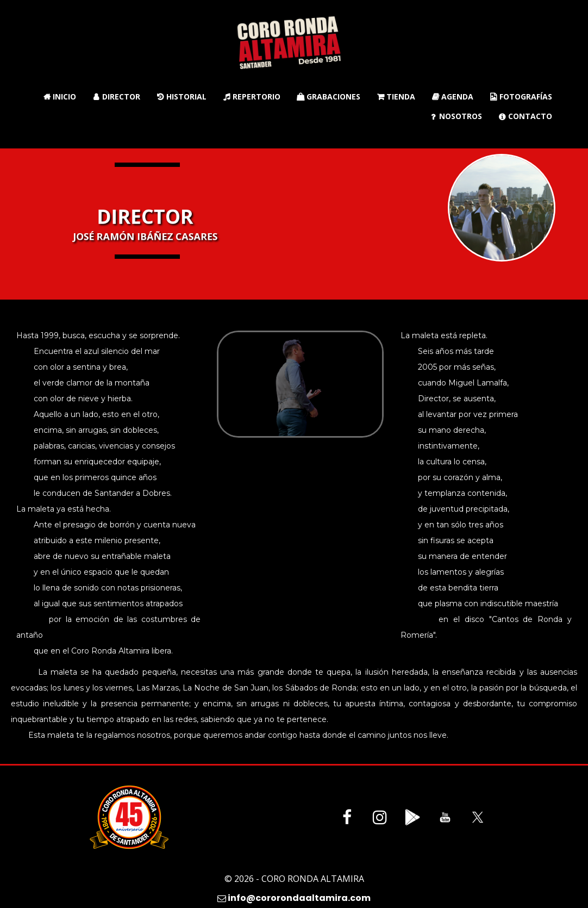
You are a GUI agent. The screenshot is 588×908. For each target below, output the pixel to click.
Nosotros (456, 116)
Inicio (60, 97)
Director (116, 97)
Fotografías (521, 97)
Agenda (452, 97)
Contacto (525, 116)
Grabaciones (329, 97)
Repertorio (252, 97)
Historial (182, 97)
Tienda (396, 97)
